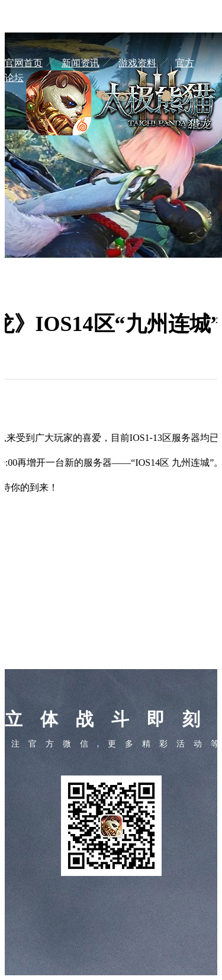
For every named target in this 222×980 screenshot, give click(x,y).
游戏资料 (137, 63)
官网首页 (24, 63)
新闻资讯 (81, 63)
